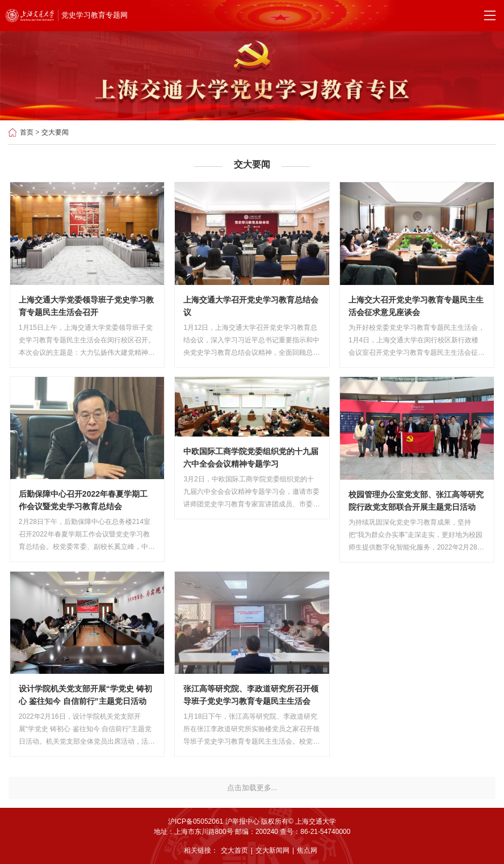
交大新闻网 (272, 850)
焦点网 (307, 850)
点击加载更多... (252, 788)
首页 (27, 132)
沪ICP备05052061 (196, 821)
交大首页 (234, 850)
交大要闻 (55, 132)
